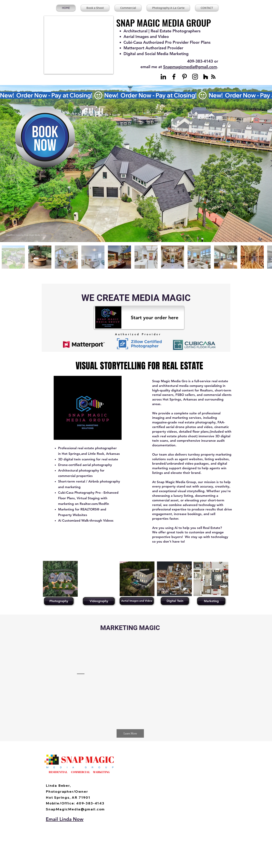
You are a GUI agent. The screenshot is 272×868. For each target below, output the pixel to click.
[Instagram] (195, 77)
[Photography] (59, 601)
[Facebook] (174, 77)
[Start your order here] (139, 318)
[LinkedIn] (163, 77)
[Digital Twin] (175, 601)
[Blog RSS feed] (213, 77)
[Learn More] (130, 733)
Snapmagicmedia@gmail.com (190, 67)
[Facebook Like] (66, 747)
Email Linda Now (65, 819)
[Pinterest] (184, 77)
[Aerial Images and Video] (137, 601)
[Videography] (99, 601)
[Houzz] (206, 77)
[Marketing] (211, 601)
